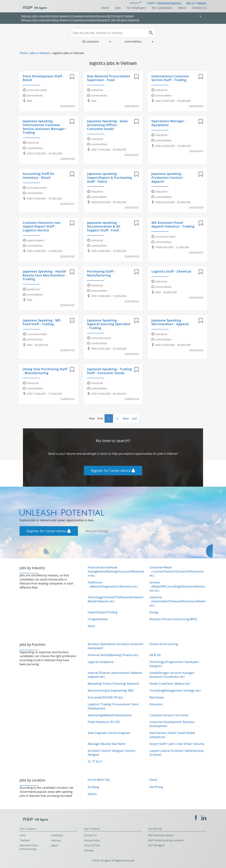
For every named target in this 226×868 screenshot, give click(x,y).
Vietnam (56, 840)
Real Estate (157, 697)
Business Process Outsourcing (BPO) (173, 619)
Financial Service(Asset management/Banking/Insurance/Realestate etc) (116, 571)
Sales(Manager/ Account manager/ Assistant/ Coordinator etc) (172, 675)
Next (126, 418)
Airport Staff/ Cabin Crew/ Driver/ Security (177, 744)
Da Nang (93, 787)
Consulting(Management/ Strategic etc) (175, 690)
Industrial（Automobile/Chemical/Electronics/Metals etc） (178, 601)
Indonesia (57, 835)
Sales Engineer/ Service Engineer (109, 733)
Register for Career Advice (113, 471)
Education (156, 704)
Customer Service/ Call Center (169, 715)
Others (92, 794)
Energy (154, 612)
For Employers (136, 8)
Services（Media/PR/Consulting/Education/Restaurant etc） (177, 586)
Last (134, 418)
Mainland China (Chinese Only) (29, 847)
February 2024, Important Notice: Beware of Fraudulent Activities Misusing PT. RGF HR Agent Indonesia (80, 20)
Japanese (176, 3)
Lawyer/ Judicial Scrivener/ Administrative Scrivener (176, 753)
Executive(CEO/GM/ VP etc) (105, 697)
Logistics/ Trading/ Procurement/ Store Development (113, 706)
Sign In (190, 3)
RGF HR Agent (157, 845)
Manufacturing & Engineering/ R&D (111, 690)
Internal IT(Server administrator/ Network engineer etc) (115, 675)
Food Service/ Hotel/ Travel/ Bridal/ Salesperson (172, 735)
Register (202, 3)
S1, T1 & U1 (95, 761)
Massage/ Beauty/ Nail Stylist (107, 744)
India (23, 835)
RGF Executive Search (161, 835)
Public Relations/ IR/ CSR (104, 722)
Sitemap (89, 850)
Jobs (118, 8)
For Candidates (162, 8)
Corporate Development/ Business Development (172, 724)
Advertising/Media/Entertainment (110, 715)
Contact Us (199, 8)
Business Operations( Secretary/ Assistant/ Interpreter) (116, 646)
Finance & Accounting (163, 644)
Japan (55, 845)
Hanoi (153, 780)
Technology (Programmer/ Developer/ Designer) (174, 664)
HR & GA (155, 655)
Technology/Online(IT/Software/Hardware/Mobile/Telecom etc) (116, 599)
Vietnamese (164, 3)
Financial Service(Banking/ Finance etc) (113, 655)
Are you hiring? (97, 531)
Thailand (25, 840)
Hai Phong (156, 787)
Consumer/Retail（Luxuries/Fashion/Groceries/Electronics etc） (176, 571)
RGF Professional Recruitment (166, 840)
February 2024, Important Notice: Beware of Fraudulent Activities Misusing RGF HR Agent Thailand (78, 16)
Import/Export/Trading (103, 612)
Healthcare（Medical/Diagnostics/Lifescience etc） (114, 584)
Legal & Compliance (101, 662)
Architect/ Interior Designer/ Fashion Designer (112, 753)
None (91, 626)
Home (105, 8)
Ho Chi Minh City (99, 780)
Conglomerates (98, 619)
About (182, 8)
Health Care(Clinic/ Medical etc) (170, 684)
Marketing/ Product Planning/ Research (114, 684)
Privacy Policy (92, 840)
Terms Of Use (92, 845)
